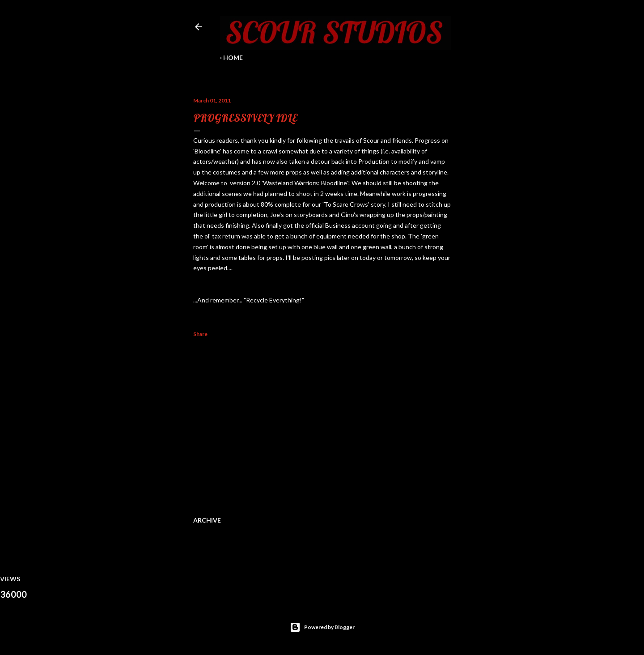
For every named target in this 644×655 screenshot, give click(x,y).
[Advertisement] (322, 425)
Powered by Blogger (322, 627)
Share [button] (200, 334)
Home (233, 57)
